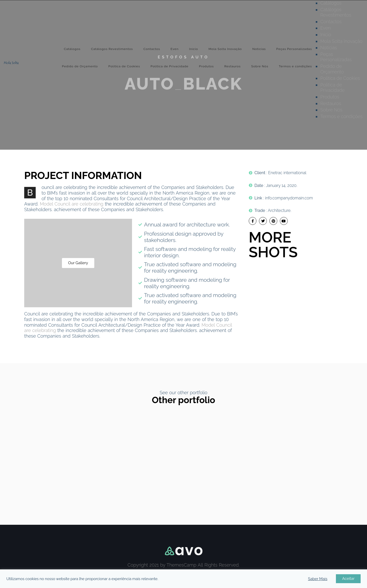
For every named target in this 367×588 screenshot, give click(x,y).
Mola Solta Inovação (225, 49)
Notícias (259, 49)
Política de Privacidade (170, 66)
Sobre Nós (260, 66)
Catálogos (72, 49)
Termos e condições (295, 66)
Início (194, 49)
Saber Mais (318, 579)
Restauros (232, 66)
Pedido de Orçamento (80, 66)
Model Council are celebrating (71, 204)
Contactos (152, 49)
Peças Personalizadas (294, 49)
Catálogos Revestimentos (112, 49)
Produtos (206, 66)
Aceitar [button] (348, 579)
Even (174, 49)
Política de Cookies (124, 66)
